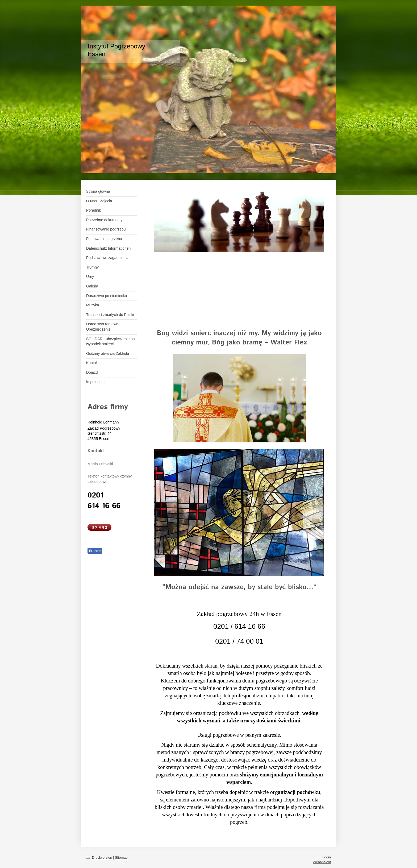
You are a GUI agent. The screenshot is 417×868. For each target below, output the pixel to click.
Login (327, 857)
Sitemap (121, 857)
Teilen (95, 551)
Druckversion (100, 857)
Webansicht (322, 862)
